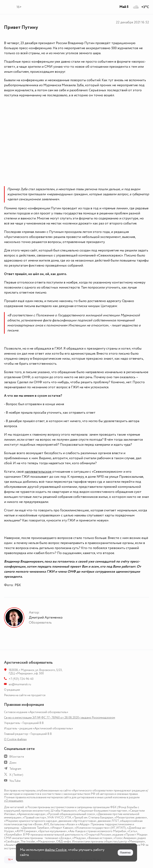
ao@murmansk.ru (20, 684)
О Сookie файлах (15, 739)
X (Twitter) (16, 775)
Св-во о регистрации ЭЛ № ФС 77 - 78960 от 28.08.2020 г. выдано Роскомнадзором (60, 718)
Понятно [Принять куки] (125, 853)
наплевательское (38, 472)
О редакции (12, 690)
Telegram (15, 769)
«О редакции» (14, 801)
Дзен (13, 763)
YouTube (15, 781)
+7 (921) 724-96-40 (21, 679)
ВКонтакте (17, 757)
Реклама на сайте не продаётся (25, 695)
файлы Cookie (56, 850)
